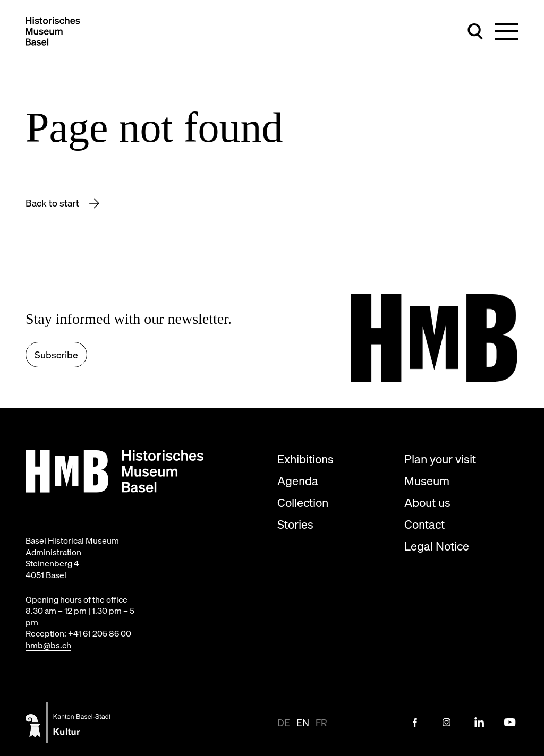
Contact (424, 524)
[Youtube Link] (510, 723)
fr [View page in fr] (321, 723)
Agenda (298, 481)
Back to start (53, 203)
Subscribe (56, 355)
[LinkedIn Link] (479, 723)
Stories (295, 524)
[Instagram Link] (447, 723)
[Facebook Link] (415, 723)
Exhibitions (305, 459)
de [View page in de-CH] (284, 723)
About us (427, 502)
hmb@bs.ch (48, 645)
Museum (427, 481)
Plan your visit (440, 459)
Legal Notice (437, 546)
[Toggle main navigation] (507, 31)
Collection (303, 502)
